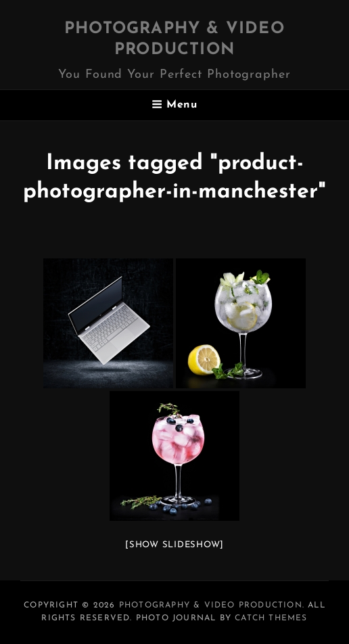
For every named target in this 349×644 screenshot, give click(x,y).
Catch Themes (271, 618)
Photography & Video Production (211, 605)
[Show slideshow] (174, 545)
